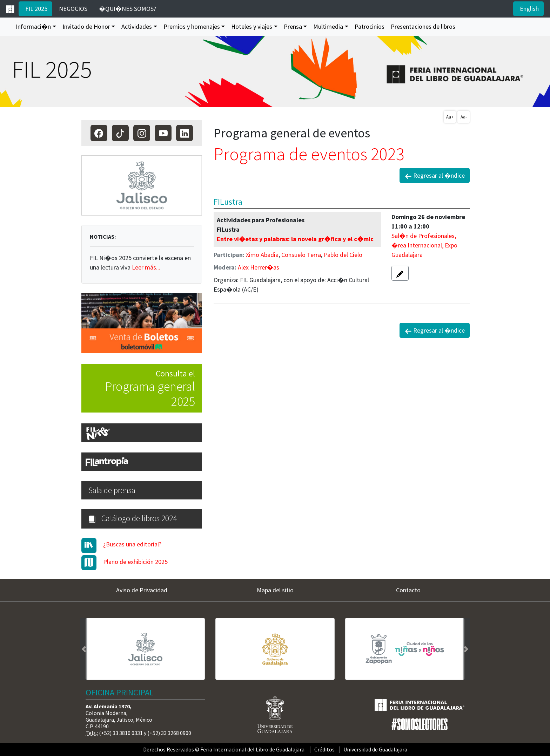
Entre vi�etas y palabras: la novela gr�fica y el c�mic (295, 239)
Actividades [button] (137, 26)
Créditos (324, 749)
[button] (400, 273)
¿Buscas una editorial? (132, 544)
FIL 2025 (36, 9)
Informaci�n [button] (33, 26)
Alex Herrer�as (259, 267)
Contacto (408, 590)
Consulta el (138, 389)
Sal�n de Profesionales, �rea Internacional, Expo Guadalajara (424, 245)
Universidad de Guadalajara (375, 749)
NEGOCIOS (72, 9)
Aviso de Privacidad (142, 590)
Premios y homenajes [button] (192, 26)
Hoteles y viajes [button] (252, 26)
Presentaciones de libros (423, 26)
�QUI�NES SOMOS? (127, 9)
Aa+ (450, 117)
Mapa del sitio (275, 590)
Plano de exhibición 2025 (135, 562)
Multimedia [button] (328, 26)
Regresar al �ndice (435, 176)
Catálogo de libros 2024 (133, 518)
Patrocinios (370, 26)
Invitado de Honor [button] (86, 26)
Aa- (464, 117)
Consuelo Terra (301, 255)
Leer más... (146, 267)
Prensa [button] (293, 26)
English (529, 9)
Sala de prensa (112, 490)
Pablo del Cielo (343, 255)
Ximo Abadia (262, 255)
